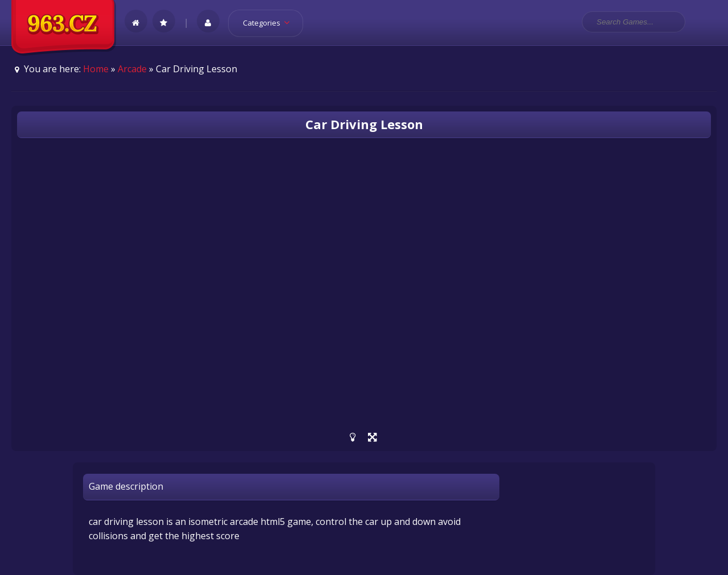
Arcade (132, 69)
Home (96, 69)
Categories (270, 23)
